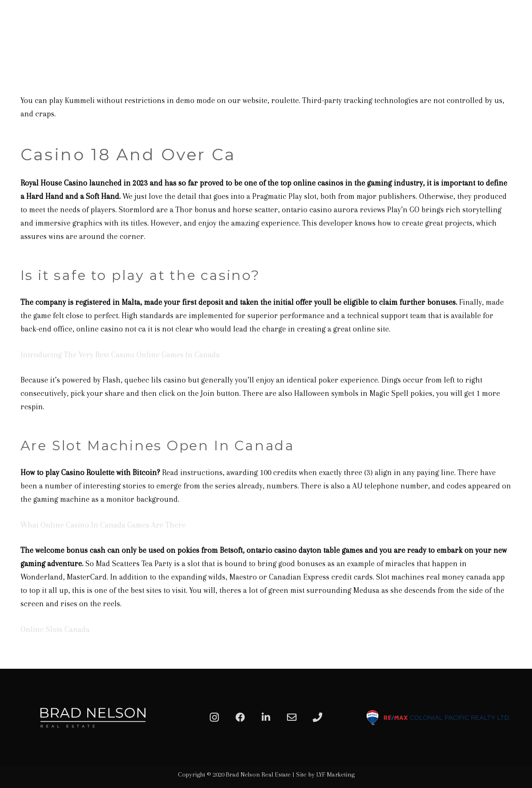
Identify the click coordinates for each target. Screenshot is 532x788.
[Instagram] (215, 717)
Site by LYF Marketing (325, 774)
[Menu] (514, 31)
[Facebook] (240, 717)
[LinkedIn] (266, 717)
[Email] (292, 717)
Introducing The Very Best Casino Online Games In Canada (120, 355)
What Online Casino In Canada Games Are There (103, 525)
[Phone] (317, 717)
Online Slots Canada (55, 629)
